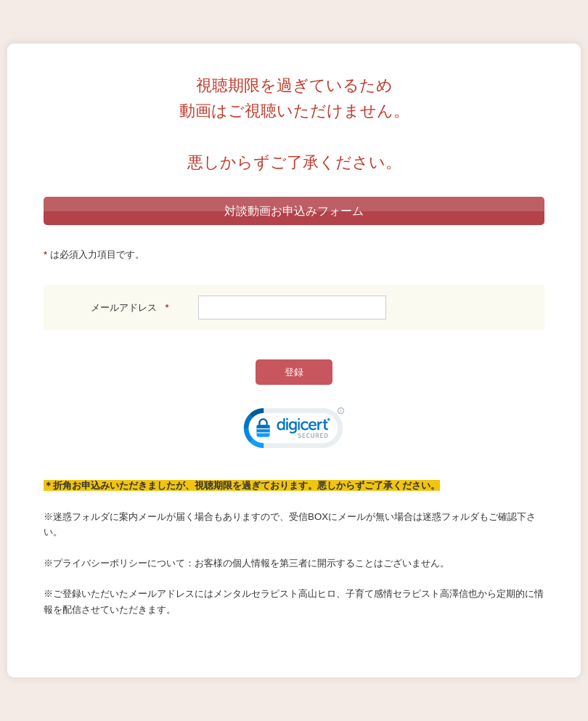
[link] (294, 431)
